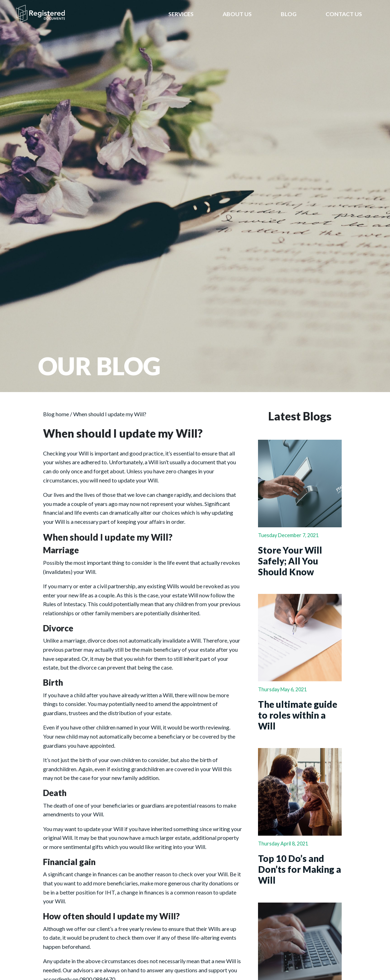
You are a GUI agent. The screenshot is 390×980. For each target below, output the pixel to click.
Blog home (56, 414)
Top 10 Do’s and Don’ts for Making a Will (300, 869)
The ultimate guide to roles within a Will (298, 715)
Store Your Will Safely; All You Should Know (290, 561)
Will (153, 462)
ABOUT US (237, 14)
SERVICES (181, 14)
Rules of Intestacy (64, 604)
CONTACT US (344, 14)
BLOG (289, 14)
